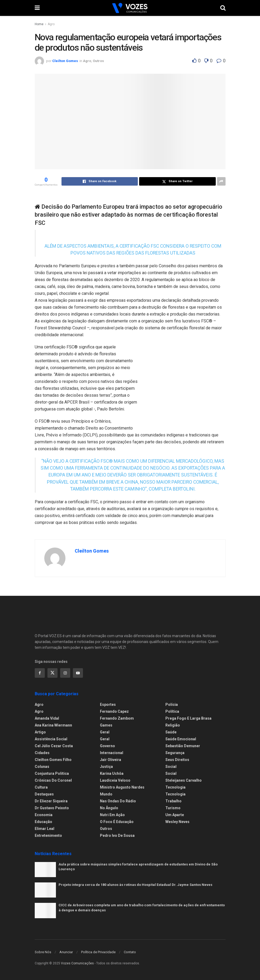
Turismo (173, 808)
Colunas (42, 767)
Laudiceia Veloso (115, 780)
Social (171, 767)
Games (106, 725)
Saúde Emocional (181, 739)
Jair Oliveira (111, 760)
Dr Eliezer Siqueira (51, 801)
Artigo (40, 732)
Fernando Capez (114, 711)
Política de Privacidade (98, 952)
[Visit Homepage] (130, 8)
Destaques (44, 794)
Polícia (172, 705)
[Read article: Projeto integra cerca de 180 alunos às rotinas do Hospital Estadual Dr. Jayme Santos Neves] (45, 890)
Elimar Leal (45, 829)
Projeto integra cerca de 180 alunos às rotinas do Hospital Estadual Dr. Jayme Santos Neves (135, 885)
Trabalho (173, 801)
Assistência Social (51, 739)
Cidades (42, 753)
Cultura (41, 787)
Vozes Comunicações (77, 963)
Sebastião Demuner (183, 746)
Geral (105, 732)
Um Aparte (175, 815)
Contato (130, 952)
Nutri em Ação (112, 815)
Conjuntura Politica (52, 773)
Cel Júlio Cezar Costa (54, 746)
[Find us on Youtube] (78, 673)
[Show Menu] (37, 8)
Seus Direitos (177, 760)
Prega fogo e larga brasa (188, 718)
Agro (51, 24)
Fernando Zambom (117, 718)
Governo (107, 746)
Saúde (171, 732)
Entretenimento (48, 835)
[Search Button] (223, 8)
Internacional (112, 753)
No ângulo (109, 808)
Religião (173, 725)
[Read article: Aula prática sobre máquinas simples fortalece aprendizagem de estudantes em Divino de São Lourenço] (45, 870)
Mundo (106, 794)
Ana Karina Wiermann (53, 725)
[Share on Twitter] (177, 181)
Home (39, 24)
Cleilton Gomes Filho (53, 760)
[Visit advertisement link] (186, 386)
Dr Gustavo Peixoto (52, 808)
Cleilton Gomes (65, 61)
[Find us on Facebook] (40, 673)
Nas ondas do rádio (118, 801)
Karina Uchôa (112, 773)
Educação (43, 822)
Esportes (108, 705)
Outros (98, 61)
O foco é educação (117, 822)
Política (172, 711)
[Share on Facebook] (100, 181)
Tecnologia (175, 787)
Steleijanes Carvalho (184, 780)
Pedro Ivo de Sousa (117, 835)
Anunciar (66, 952)
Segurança (175, 753)
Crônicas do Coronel (53, 780)
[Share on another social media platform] (221, 181)
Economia (44, 815)
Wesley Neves (177, 822)
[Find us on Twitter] (52, 673)
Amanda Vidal (47, 718)
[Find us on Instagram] (65, 673)
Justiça (106, 767)
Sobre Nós (43, 952)
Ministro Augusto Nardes (122, 787)
